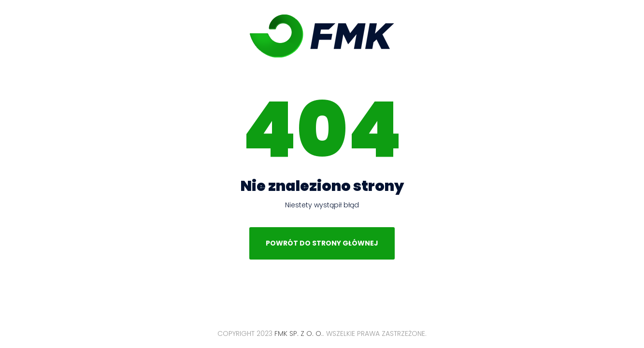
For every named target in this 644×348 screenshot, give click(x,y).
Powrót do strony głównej (322, 243)
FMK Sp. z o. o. (322, 36)
